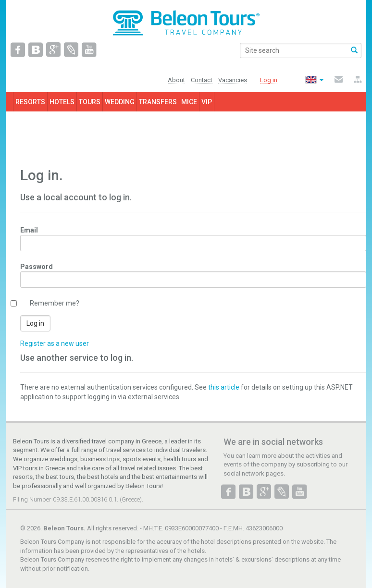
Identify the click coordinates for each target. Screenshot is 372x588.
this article (224, 387)
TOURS (90, 102)
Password (37, 267)
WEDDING (120, 102)
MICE (189, 102)
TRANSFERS (158, 102)
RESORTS (30, 102)
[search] (301, 50)
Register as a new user (55, 343)
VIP (207, 102)
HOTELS (62, 102)
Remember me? (55, 303)
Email (29, 230)
